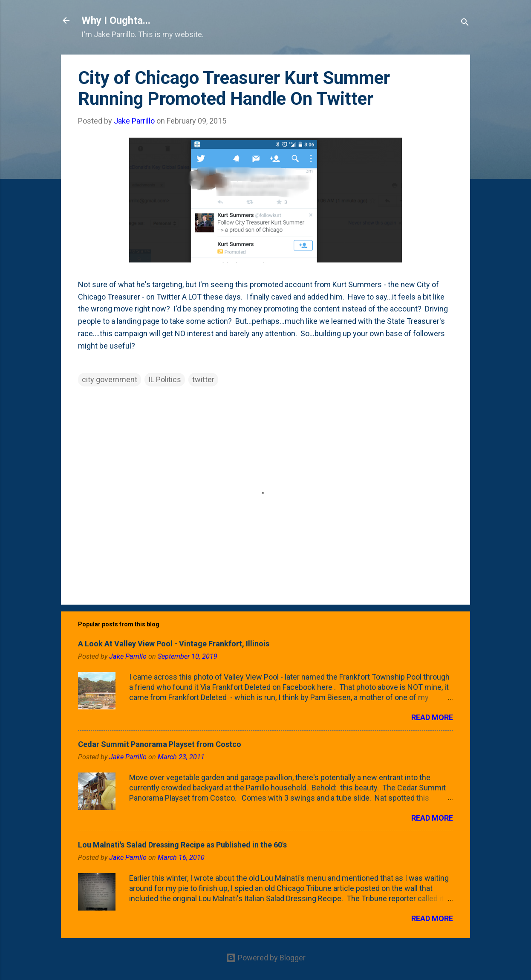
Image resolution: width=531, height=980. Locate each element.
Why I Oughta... (116, 20)
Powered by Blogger (266, 958)
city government (110, 379)
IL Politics (165, 379)
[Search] (465, 23)
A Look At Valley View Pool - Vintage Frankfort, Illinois (174, 644)
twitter (203, 379)
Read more (432, 717)
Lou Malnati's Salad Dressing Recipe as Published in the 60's (182, 845)
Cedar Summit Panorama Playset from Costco (160, 744)
